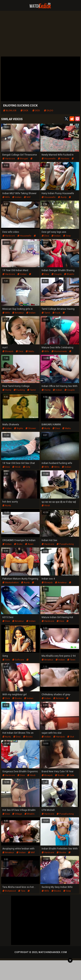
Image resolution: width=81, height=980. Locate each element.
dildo (49, 111)
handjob (59, 737)
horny (7, 390)
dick (24, 111)
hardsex (64, 159)
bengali (23, 159)
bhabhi (69, 274)
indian (17, 197)
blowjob (10, 111)
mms (55, 467)
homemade (59, 351)
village (17, 814)
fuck (56, 313)
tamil (46, 313)
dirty (27, 467)
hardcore (9, 159)
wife (6, 197)
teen (71, 660)
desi (36, 111)
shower (31, 428)
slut (71, 737)
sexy (67, 236)
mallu (30, 351)
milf (27, 197)
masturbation (11, 583)
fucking (19, 390)
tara (22, 891)
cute (71, 775)
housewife (49, 159)
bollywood (9, 891)
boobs (17, 698)
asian (29, 544)
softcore (18, 660)
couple (57, 274)
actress (59, 698)
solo (6, 660)
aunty (62, 197)
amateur (18, 313)
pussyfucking (65, 544)
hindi (16, 467)
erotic (18, 544)
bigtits (19, 428)
